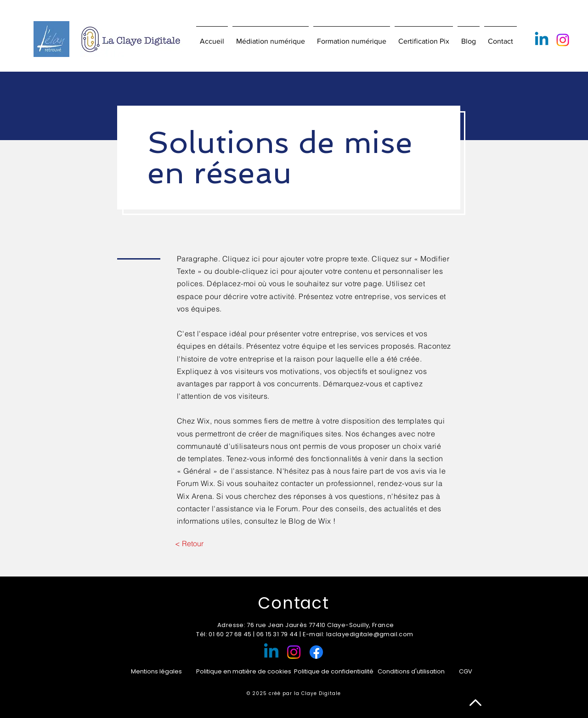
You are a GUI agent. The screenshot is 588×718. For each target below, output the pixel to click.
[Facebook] (316, 652)
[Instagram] (563, 40)
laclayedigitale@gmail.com (370, 634)
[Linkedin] (542, 40)
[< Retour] (189, 543)
